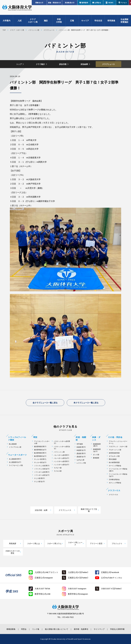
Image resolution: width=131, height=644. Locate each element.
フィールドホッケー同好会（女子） (118, 475)
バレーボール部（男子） (62, 455)
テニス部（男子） (40, 478)
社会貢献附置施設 (124, 21)
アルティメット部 (115, 450)
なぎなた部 (80, 460)
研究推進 (111, 21)
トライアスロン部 (15, 447)
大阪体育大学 (17, 8)
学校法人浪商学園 (117, 629)
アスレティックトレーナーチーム (118, 442)
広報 (72, 21)
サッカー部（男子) (40, 459)
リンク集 (36, 629)
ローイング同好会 (115, 466)
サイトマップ (99, 629)
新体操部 (96, 458)
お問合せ (98, 3)
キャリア (85, 21)
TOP (4, 30)
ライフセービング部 (16, 465)
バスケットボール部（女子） (62, 448)
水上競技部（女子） (15, 462)
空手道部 (80, 444)
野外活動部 (113, 459)
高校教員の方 (70, 3)
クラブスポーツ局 (33, 21)
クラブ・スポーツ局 (17, 30)
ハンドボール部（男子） (62, 461)
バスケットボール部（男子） (62, 442)
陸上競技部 (13, 444)
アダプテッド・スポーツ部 (118, 447)
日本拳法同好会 (114, 479)
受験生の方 (39, 3)
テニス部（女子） (40, 482)
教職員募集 (11, 629)
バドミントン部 (34, 30)
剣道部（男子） (81, 447)
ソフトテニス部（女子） (42, 469)
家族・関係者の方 (55, 3)
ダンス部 (96, 455)
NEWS (111, 3)
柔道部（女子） (81, 457)
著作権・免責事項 (81, 629)
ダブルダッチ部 (114, 456)
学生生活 (98, 21)
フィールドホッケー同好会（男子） (118, 470)
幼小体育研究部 (114, 462)
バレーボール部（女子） (62, 458)
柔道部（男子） (81, 453)
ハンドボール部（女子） (62, 465)
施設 (46, 21)
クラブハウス (113, 495)
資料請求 (85, 3)
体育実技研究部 (114, 453)
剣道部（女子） (81, 450)
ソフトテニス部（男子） (42, 466)
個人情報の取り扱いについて (57, 629)
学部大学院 (59, 21)
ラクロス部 (58, 471)
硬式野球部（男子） (40, 447)
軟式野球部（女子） (40, 456)
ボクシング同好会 (115, 483)
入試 (20, 21)
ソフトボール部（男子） (42, 472)
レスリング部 (81, 463)
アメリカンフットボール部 (42, 442)
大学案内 (7, 21)
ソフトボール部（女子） (42, 475)
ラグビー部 (58, 468)
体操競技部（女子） (97, 450)
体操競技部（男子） (97, 445)
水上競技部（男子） (15, 459)
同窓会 (24, 629)
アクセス (124, 3)
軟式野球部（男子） (40, 453)
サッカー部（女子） (40, 462)
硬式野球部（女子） (40, 450)
